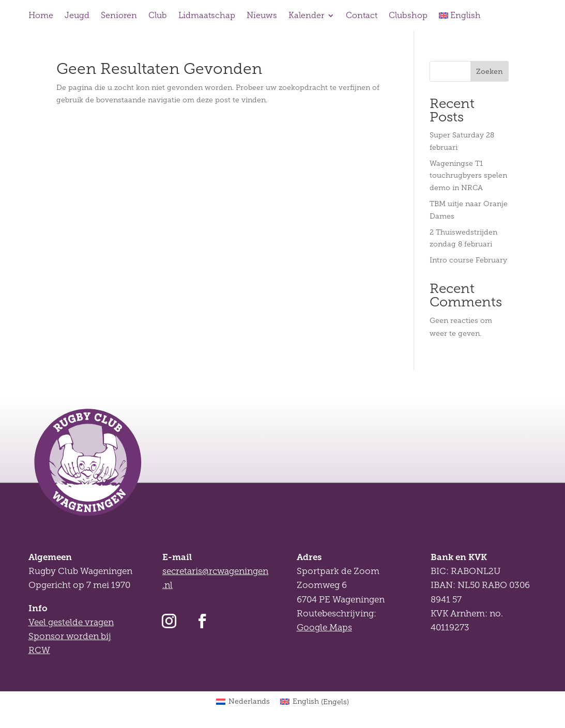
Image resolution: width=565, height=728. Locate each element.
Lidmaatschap (207, 16)
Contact (362, 16)
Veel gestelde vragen (71, 622)
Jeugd (77, 16)
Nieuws (262, 16)
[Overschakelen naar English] (460, 18)
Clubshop (408, 16)
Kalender (306, 16)
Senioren (119, 16)
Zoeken (490, 71)
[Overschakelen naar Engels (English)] (315, 702)
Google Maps (324, 628)
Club (158, 16)
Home (41, 16)
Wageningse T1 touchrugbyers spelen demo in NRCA (468, 176)
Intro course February (468, 260)
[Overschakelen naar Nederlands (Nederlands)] (243, 702)
